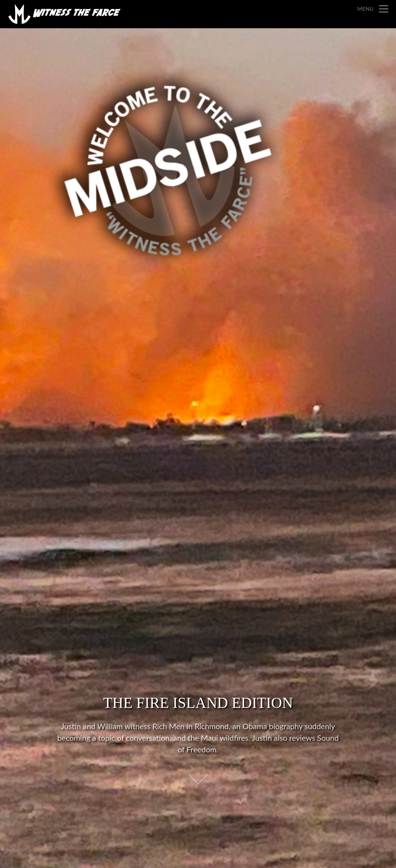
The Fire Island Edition (198, 703)
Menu (365, 9)
